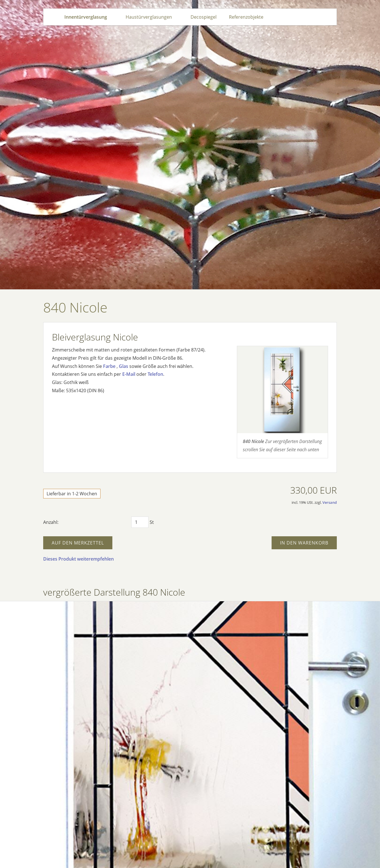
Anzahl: (51, 522)
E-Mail (129, 374)
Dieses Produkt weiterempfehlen (78, 559)
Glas (124, 366)
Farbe (109, 366)
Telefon (155, 374)
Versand (330, 502)
